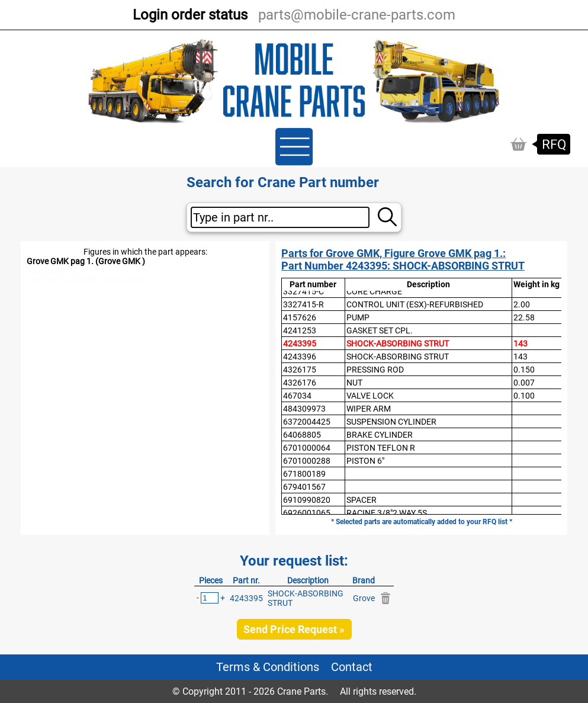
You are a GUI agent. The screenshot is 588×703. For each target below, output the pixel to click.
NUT (354, 383)
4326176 (300, 383)
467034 (297, 396)
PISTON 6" (365, 461)
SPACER (362, 500)
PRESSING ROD (375, 370)
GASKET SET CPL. (380, 330)
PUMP (358, 317)
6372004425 (307, 422)
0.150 (524, 370)
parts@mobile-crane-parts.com (357, 15)
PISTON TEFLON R (381, 448)
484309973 (304, 409)
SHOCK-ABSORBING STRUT (398, 344)
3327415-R (303, 304)
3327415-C (303, 291)
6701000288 (307, 461)
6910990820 (307, 500)
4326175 (300, 370)
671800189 (304, 474)
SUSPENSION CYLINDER (391, 422)
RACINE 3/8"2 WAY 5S (387, 513)
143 (520, 344)
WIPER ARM (369, 409)
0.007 (524, 383)
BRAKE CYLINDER (380, 435)
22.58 (524, 317)
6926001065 (307, 513)
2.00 (522, 304)
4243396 (300, 357)
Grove (364, 598)
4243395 (300, 344)
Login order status (190, 15)
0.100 (524, 396)
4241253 (300, 330)
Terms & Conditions (268, 667)
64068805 (302, 435)
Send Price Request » (294, 629)
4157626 (300, 317)
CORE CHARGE (374, 291)
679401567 (304, 487)
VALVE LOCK (370, 396)
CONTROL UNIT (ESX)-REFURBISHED (415, 304)
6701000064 (307, 448)
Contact (352, 667)
